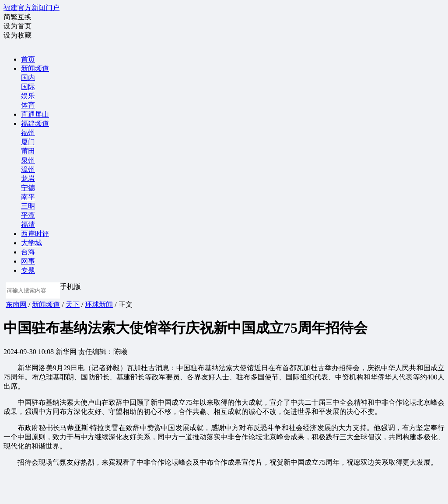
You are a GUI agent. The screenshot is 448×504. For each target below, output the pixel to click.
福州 (28, 133)
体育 (28, 105)
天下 (73, 304)
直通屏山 (35, 114)
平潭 (28, 215)
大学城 (31, 243)
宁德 (28, 188)
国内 (28, 78)
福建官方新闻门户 (31, 8)
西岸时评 (35, 234)
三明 (28, 206)
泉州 (28, 160)
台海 (28, 252)
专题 (28, 270)
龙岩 (28, 179)
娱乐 (28, 96)
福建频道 (35, 123)
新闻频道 (35, 68)
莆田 (28, 151)
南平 (28, 197)
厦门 (28, 142)
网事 (28, 261)
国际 (28, 87)
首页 (28, 59)
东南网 (16, 304)
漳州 (28, 169)
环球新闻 (99, 304)
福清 (28, 224)
